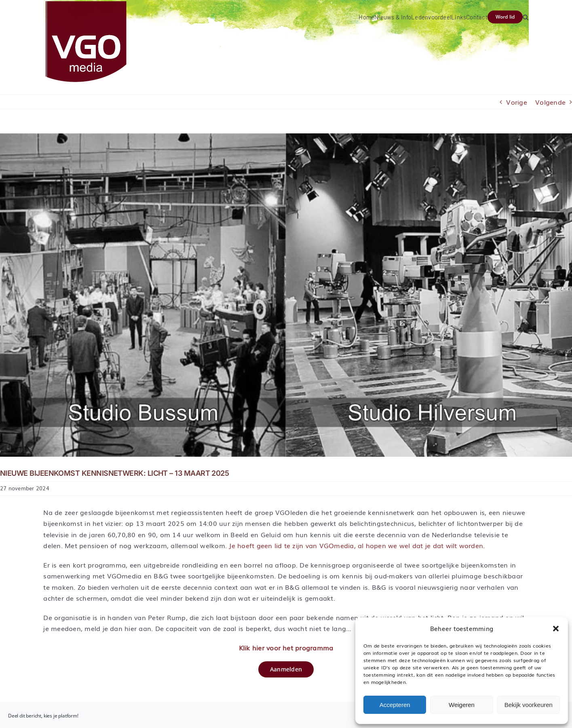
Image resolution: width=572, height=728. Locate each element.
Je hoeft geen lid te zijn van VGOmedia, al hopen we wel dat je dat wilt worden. (357, 545)
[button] (556, 629)
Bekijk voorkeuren (529, 705)
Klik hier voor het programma (286, 648)
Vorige (516, 102)
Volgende (550, 102)
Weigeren (462, 705)
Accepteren (395, 705)
